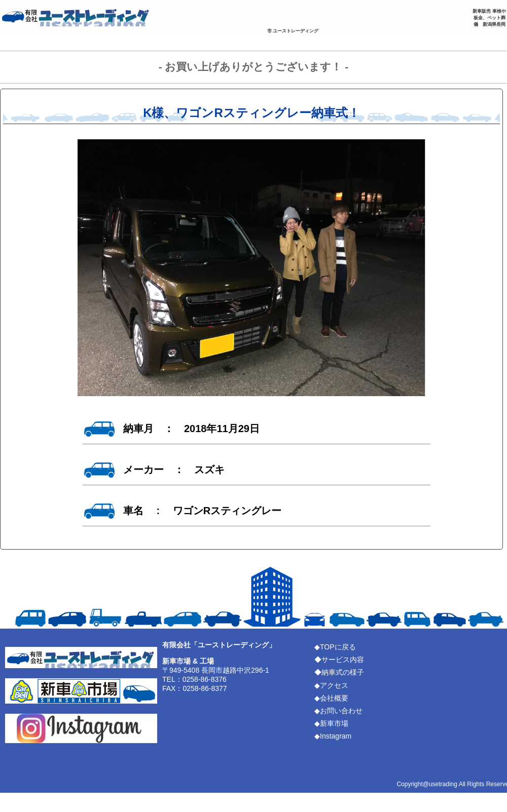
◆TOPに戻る (335, 647)
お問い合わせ (38, 38)
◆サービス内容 (339, 660)
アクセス (352, 16)
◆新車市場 (331, 723)
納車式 (274, 16)
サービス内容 (195, 16)
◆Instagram (333, 736)
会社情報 (431, 16)
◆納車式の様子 (339, 672)
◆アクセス (331, 685)
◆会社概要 (331, 698)
